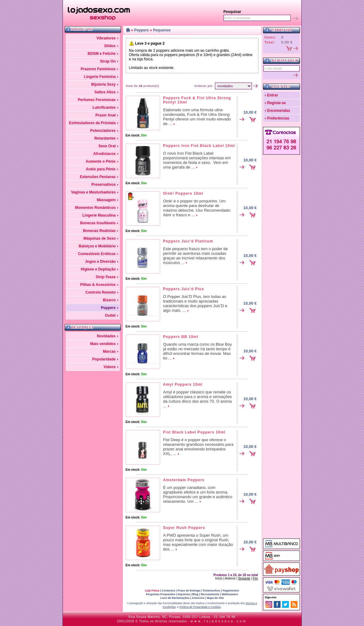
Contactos (168, 591)
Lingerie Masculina (99, 215)
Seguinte (244, 578)
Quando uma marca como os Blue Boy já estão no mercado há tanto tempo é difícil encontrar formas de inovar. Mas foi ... (198, 351)
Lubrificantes (104, 108)
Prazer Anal (106, 115)
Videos (109, 367)
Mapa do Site (215, 598)
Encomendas (279, 111)
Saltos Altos (105, 92)
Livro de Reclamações (175, 598)
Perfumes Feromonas (97, 100)
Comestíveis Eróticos (97, 254)
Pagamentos (231, 591)
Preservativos (104, 185)
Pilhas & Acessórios (98, 285)
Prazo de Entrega (189, 591)
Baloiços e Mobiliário (97, 246)
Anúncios (198, 598)
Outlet (110, 315)
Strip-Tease (106, 277)
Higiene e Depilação (98, 269)
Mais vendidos (103, 344)
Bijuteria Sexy (103, 84)
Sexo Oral (107, 146)
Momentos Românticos (95, 208)
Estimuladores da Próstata (92, 123)
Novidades (106, 336)
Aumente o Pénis (101, 161)
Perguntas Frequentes (161, 594)
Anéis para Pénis (101, 169)
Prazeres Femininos (98, 69)
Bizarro (109, 300)
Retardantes (105, 138)
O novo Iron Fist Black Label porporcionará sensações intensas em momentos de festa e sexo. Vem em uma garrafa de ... (197, 160)
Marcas (109, 352)
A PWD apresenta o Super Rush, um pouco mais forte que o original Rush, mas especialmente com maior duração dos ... (198, 542)
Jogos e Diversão (100, 262)
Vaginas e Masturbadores (93, 192)
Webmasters (230, 594)
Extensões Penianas (98, 177)
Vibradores (106, 38)
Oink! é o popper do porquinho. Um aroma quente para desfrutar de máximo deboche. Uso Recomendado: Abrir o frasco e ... (197, 208)
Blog (195, 594)
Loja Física (152, 591)
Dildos (110, 46)
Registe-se (277, 103)
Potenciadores (103, 131)
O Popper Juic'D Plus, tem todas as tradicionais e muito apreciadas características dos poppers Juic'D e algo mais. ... (195, 303)
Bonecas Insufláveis (98, 223)
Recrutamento (210, 594)
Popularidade (104, 359)
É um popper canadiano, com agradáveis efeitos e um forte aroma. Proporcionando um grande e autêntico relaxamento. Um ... (198, 494)
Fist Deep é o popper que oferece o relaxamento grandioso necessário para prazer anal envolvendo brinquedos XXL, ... (198, 447)
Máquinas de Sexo (100, 238)
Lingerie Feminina (100, 77)
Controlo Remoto (101, 292)
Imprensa (184, 594)
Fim (255, 578)
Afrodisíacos (105, 154)
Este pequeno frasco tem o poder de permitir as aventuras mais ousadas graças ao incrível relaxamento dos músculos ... (196, 256)
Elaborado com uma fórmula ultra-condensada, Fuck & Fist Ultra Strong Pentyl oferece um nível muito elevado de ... (197, 117)
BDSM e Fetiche (102, 54)
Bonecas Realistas (99, 231)
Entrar (273, 95)
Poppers (108, 308)
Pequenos (162, 30)
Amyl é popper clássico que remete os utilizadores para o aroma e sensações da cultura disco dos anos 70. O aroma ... (198, 399)
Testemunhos (211, 591)
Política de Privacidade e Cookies (200, 607)
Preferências (278, 118)
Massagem (106, 200)
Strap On (108, 61)
